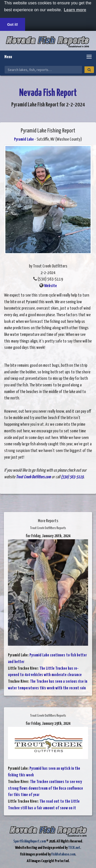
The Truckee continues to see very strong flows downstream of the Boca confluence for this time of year (45, 788)
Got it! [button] (13, 25)
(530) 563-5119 (72, 477)
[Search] (89, 70)
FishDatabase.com (63, 854)
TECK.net (74, 848)
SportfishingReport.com (30, 841)
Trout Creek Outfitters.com (33, 477)
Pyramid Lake (24, 139)
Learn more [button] (75, 10)
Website (50, 286)
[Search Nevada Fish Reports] (43, 70)
